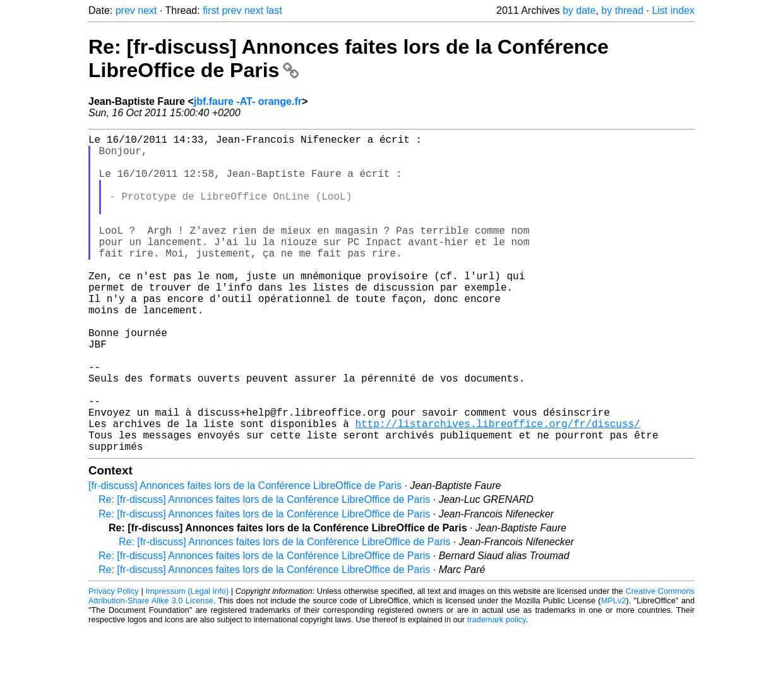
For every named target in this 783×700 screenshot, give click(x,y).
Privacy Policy (114, 662)
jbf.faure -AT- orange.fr (248, 101)
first (211, 10)
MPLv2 (614, 671)
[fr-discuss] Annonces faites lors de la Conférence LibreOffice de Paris (245, 556)
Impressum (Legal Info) (187, 662)
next (147, 10)
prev (125, 10)
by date (579, 10)
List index (673, 10)
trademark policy (497, 690)
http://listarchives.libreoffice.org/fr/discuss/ (497, 489)
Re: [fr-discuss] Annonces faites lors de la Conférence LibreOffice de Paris (264, 570)
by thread (622, 10)
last (274, 10)
